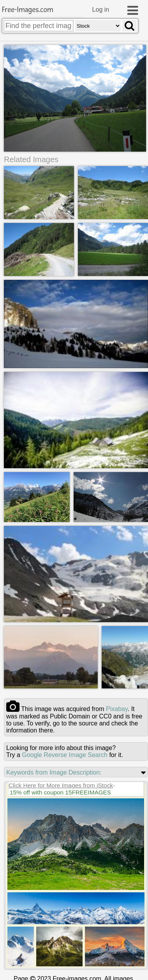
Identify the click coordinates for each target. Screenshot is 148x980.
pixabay (117, 708)
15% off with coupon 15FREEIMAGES (60, 791)
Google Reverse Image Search (65, 754)
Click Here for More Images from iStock (61, 784)
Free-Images (28, 10)
